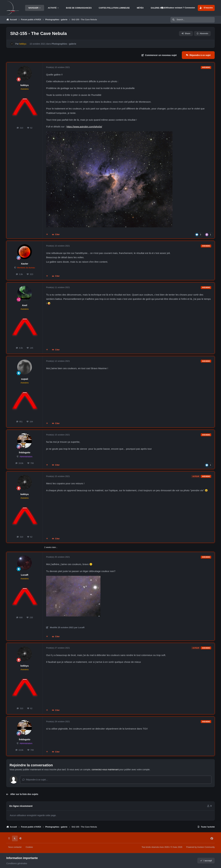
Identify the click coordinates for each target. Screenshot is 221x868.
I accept (206, 861)
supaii (24, 379)
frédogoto (25, 452)
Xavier (24, 264)
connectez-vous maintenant (105, 770)
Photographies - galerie (64, 44)
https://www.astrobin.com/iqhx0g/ (84, 127)
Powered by (200, 847)
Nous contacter (15, 847)
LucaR (25, 575)
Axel (25, 305)
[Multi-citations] (47, 235)
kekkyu (24, 85)
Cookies (29, 847)
